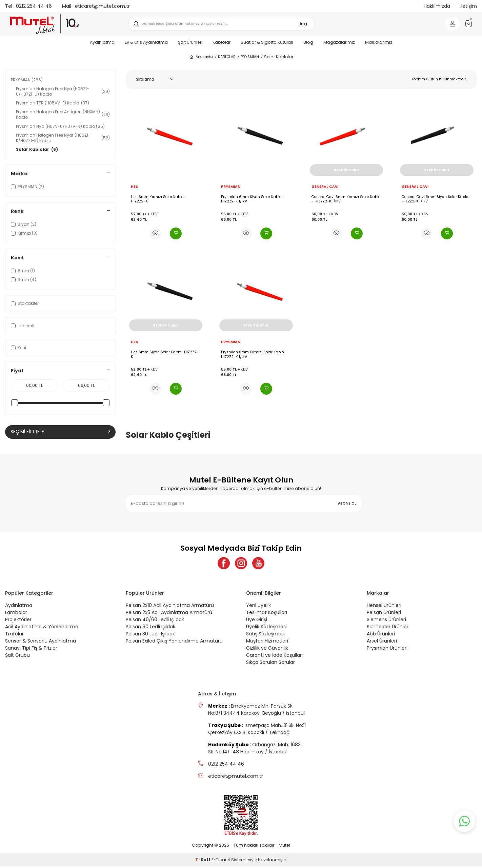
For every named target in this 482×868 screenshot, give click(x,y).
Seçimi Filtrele (60, 432)
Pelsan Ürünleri (384, 614)
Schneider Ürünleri (388, 628)
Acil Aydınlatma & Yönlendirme (42, 628)
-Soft (203, 861)
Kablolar (222, 42)
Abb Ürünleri (381, 635)
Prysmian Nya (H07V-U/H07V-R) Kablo (60, 126)
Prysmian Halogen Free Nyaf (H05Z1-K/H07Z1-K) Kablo (63, 138)
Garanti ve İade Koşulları (274, 657)
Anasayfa (201, 57)
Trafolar (14, 635)
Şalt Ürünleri (190, 42)
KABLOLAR (227, 57)
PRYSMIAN (250, 57)
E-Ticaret (221, 861)
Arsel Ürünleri (382, 643)
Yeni (18, 348)
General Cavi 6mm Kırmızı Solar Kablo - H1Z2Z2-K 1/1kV (346, 199)
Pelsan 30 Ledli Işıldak (150, 635)
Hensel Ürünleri (384, 607)
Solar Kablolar (37, 149)
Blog (308, 42)
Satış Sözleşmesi (265, 635)
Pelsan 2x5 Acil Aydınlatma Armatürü (169, 614)
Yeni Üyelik (258, 607)
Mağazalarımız (339, 42)
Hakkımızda (437, 6)
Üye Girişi (257, 621)
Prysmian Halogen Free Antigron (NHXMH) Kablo (63, 114)
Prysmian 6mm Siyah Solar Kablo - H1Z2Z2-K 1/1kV (253, 199)
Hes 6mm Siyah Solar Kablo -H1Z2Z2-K (165, 354)
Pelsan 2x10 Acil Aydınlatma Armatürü (170, 607)
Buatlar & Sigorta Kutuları (267, 42)
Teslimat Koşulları (267, 614)
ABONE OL (347, 503)
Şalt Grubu (17, 657)
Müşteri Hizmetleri (267, 643)
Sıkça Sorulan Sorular (270, 664)
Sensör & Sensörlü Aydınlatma (41, 643)
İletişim (469, 6)
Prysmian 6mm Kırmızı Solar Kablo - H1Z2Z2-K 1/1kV (254, 354)
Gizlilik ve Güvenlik (267, 650)
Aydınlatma (102, 42)
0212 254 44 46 (28, 6)
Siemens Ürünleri (386, 621)
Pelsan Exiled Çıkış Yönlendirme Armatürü (174, 643)
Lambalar (16, 614)
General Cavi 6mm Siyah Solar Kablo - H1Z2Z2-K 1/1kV (436, 199)
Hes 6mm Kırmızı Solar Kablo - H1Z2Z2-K (159, 199)
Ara (303, 24)
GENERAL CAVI (325, 187)
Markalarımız (379, 42)
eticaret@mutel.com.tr (96, 6)
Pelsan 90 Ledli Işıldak (150, 628)
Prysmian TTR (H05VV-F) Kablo (53, 103)
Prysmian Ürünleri (387, 650)
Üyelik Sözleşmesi (266, 628)
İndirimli (23, 326)
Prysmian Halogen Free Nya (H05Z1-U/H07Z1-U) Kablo (63, 91)
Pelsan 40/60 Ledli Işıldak (155, 621)
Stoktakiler (25, 303)
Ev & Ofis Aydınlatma (146, 42)
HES (134, 187)
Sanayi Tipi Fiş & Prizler (31, 650)
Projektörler (18, 621)
